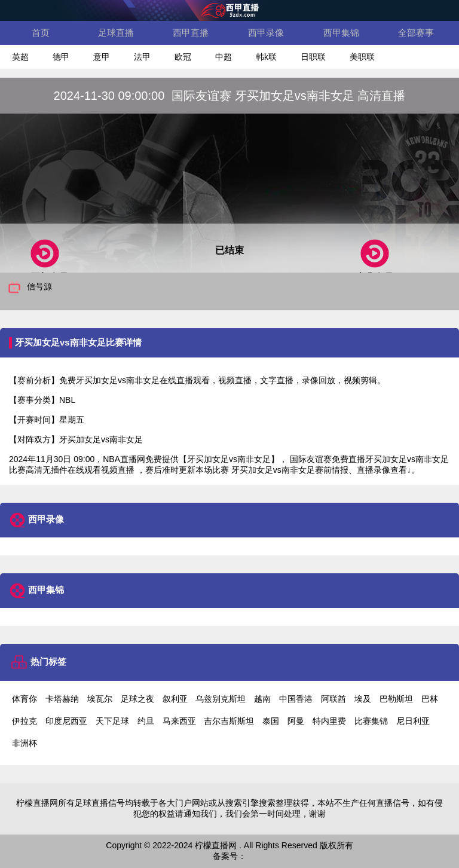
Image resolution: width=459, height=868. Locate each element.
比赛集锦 (371, 721)
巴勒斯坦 (396, 699)
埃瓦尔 (100, 699)
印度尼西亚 (66, 721)
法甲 (142, 57)
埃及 (363, 699)
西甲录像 (266, 33)
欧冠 (183, 57)
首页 (41, 33)
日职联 (313, 57)
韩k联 (266, 57)
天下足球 (112, 721)
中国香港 (296, 699)
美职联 (362, 57)
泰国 (271, 721)
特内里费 (329, 721)
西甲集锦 (341, 33)
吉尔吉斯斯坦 (229, 721)
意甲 (102, 57)
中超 (224, 57)
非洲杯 (25, 743)
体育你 (25, 699)
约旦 (146, 721)
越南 (262, 699)
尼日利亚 (413, 721)
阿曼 (296, 721)
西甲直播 (191, 33)
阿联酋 (333, 699)
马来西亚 (179, 721)
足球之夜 (137, 699)
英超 (20, 57)
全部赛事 (416, 33)
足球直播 (116, 33)
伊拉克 (25, 721)
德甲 (61, 57)
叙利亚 (175, 699)
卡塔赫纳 (62, 699)
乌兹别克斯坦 (221, 699)
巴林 (430, 699)
